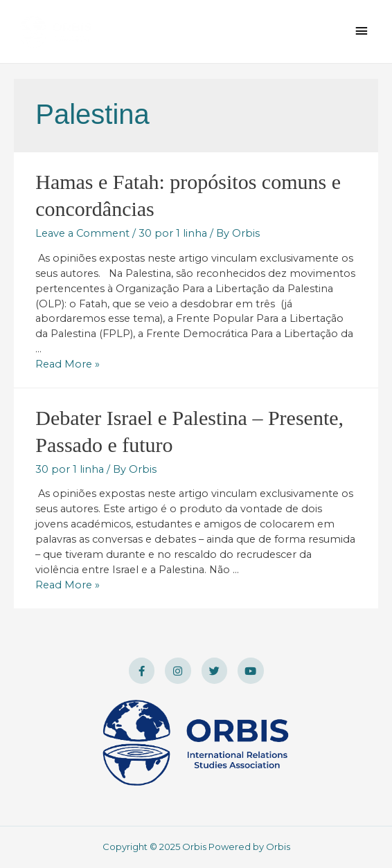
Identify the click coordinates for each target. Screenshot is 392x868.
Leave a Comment (82, 233)
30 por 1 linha (173, 233)
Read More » (68, 364)
